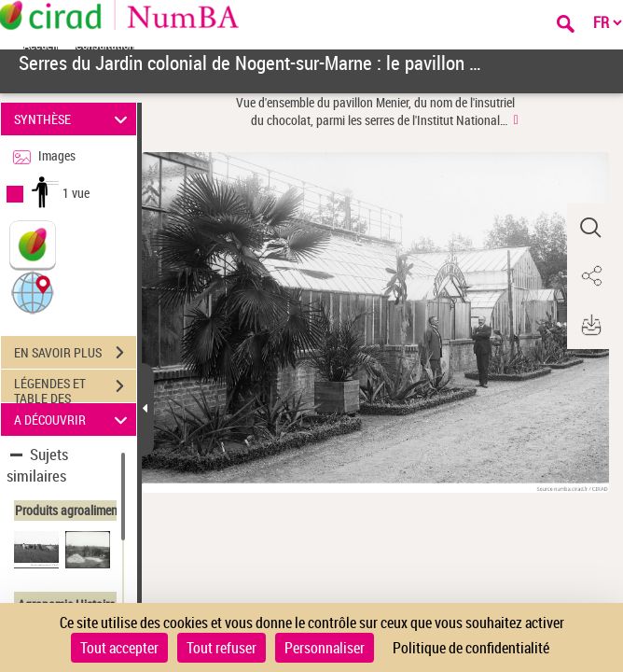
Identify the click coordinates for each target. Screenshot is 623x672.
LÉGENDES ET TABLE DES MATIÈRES (75, 388)
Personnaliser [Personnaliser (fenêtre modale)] (325, 648)
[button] (33, 292)
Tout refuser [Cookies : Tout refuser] (222, 648)
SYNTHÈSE (74, 119)
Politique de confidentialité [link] (471, 648)
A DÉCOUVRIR (74, 420)
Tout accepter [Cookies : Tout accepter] (119, 648)
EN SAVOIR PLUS (75, 353)
